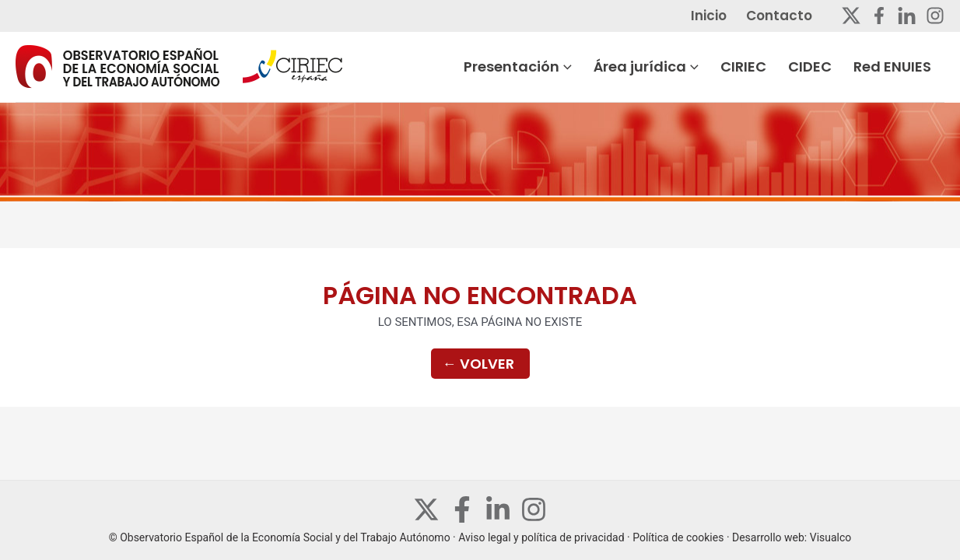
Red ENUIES (906, 66)
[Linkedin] (907, 16)
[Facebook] (879, 16)
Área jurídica (680, 67)
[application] (607, 67)
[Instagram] (935, 16)
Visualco (831, 537)
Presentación (559, 67)
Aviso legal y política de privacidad (541, 537)
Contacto (792, 16)
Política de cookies (678, 537)
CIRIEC (771, 66)
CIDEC (830, 66)
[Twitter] (851, 16)
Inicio (730, 16)
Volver (478, 364)
